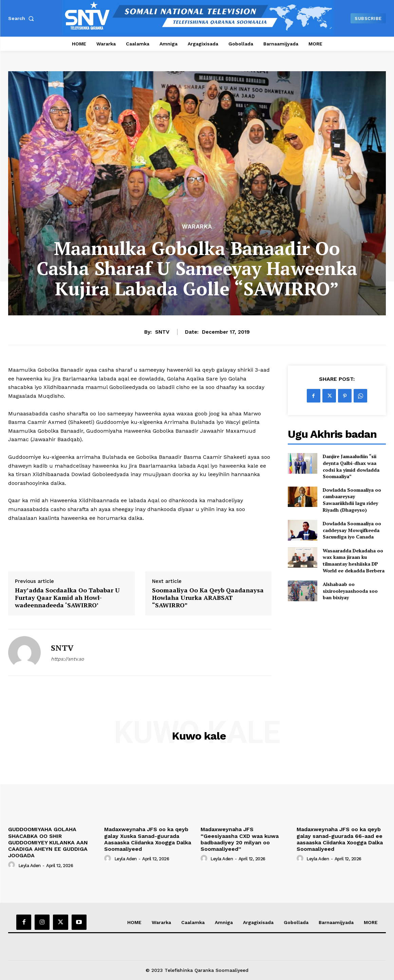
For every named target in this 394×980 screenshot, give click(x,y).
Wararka (197, 227)
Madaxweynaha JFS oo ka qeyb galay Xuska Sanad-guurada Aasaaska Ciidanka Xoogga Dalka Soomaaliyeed (148, 839)
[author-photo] (13, 865)
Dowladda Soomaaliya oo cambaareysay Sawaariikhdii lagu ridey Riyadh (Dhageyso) (352, 500)
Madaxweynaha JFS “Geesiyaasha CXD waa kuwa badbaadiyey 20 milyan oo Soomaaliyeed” (240, 839)
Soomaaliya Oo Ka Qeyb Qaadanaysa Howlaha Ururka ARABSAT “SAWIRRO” (208, 598)
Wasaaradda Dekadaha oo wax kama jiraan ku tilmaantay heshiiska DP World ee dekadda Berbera (354, 561)
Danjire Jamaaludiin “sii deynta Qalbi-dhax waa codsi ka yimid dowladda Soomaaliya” (351, 466)
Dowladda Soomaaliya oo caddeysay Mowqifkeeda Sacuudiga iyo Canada (352, 530)
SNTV (162, 332)
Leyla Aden (30, 866)
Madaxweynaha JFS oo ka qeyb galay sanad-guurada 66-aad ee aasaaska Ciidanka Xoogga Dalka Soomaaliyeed (340, 839)
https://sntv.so (67, 659)
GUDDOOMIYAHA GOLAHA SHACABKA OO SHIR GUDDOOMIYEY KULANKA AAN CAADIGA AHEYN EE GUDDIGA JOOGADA (48, 842)
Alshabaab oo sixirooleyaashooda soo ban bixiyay (350, 591)
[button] (22, 18)
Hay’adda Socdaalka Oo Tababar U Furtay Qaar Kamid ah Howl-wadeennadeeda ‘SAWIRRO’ (67, 598)
